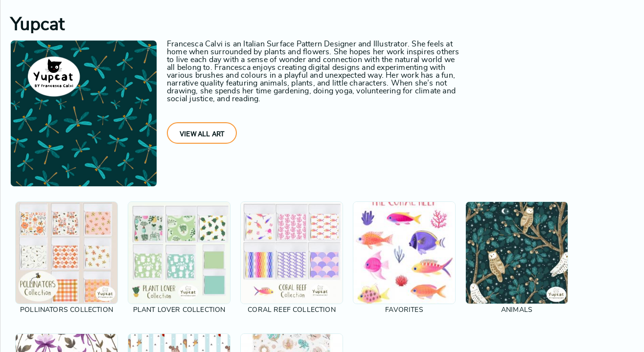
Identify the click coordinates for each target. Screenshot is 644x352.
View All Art (202, 134)
